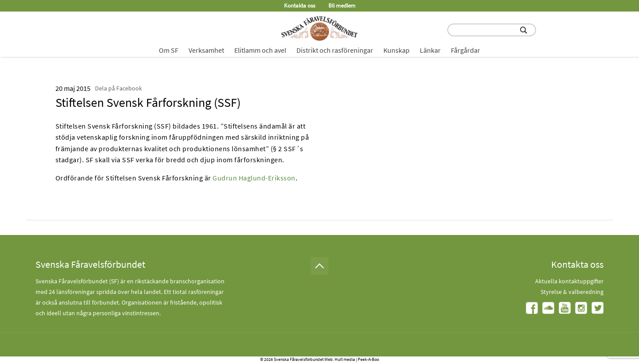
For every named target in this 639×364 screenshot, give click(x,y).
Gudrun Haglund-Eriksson (254, 178)
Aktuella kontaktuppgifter (569, 281)
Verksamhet (206, 50)
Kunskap (396, 50)
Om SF (169, 50)
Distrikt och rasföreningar (335, 50)
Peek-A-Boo (368, 359)
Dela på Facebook (118, 88)
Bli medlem (342, 6)
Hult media (345, 359)
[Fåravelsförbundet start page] (319, 28)
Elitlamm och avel (260, 50)
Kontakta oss (300, 6)
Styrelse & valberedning (572, 292)
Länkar (430, 50)
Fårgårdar (465, 50)
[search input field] (492, 30)
